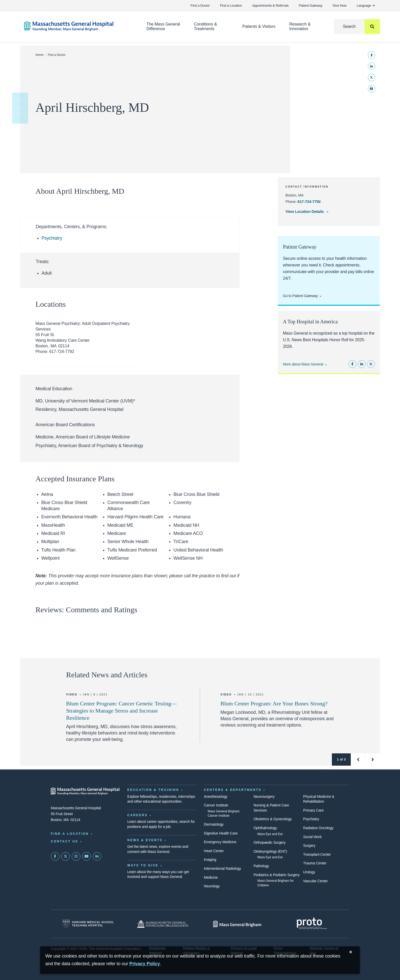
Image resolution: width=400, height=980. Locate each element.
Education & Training (153, 790)
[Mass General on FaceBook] (55, 856)
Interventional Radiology (222, 868)
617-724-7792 (309, 201)
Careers (137, 815)
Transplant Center (317, 854)
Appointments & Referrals (270, 5)
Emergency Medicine (220, 842)
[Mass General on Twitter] (66, 856)
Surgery (309, 846)
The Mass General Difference (163, 26)
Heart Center (214, 851)
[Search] (357, 27)
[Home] (78, 26)
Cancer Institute (216, 805)
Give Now (340, 5)
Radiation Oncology (318, 828)
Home (39, 55)
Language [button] (366, 5)
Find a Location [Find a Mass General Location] (70, 834)
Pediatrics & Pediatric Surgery (277, 875)
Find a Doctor (200, 5)
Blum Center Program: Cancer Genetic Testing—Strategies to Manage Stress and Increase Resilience (121, 711)
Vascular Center (315, 881)
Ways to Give (143, 865)
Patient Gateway (310, 5)
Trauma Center (315, 863)
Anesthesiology (216, 797)
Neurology (212, 886)
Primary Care (313, 810)
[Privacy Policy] (145, 964)
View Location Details (305, 211)
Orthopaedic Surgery (270, 842)
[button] (358, 759)
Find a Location (231, 5)
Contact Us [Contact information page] (65, 841)
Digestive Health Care (221, 833)
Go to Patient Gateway (300, 296)
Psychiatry (52, 238)
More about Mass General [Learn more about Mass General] (303, 364)
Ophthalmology (265, 828)
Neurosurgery (264, 797)
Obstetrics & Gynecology (273, 819)
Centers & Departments (233, 790)
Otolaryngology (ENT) (270, 851)
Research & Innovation (300, 26)
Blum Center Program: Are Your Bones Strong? (274, 703)
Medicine (211, 877)
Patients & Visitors (259, 26)
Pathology (261, 866)
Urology (309, 872)
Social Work (312, 837)
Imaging (210, 860)
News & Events (145, 840)
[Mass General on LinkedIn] (97, 856)
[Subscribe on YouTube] (86, 856)
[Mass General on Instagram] (76, 856)
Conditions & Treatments (205, 26)
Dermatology (214, 824)
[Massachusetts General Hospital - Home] (85, 791)
